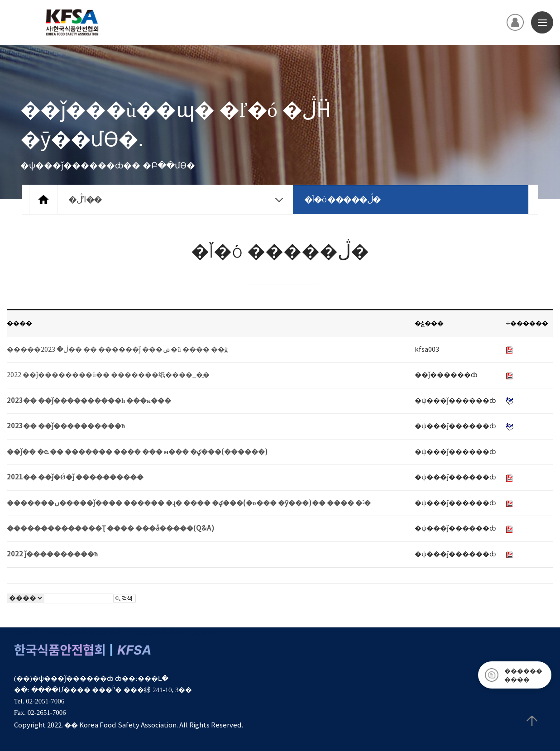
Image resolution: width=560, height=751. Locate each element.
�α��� (205, 633)
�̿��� (25, 633)
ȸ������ (158, 633)
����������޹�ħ (86, 633)
